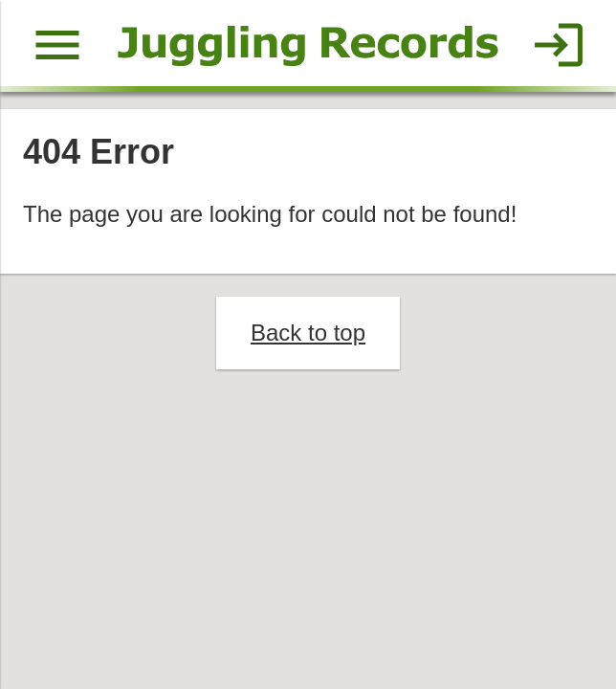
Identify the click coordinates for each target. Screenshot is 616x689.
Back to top (308, 333)
